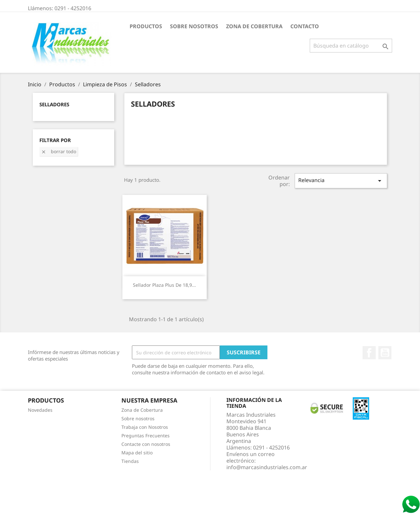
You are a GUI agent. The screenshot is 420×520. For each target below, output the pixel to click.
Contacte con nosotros (146, 444)
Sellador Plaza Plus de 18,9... (164, 285)
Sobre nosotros (194, 26)
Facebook (369, 353)
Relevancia (341, 181)
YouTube (385, 353)
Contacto (305, 26)
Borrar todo (59, 151)
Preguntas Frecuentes (146, 436)
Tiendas (130, 461)
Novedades (40, 410)
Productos (146, 26)
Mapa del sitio (137, 453)
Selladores (54, 104)
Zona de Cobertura (254, 26)
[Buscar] (351, 46)
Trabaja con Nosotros (145, 427)
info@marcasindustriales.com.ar (267, 467)
